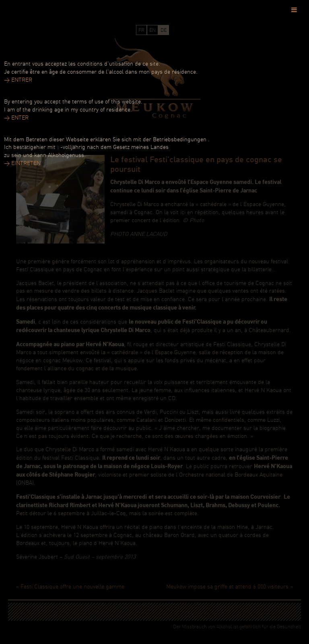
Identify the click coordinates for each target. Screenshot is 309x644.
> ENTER (16, 118)
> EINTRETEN (22, 164)
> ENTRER (18, 80)
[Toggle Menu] (294, 10)
